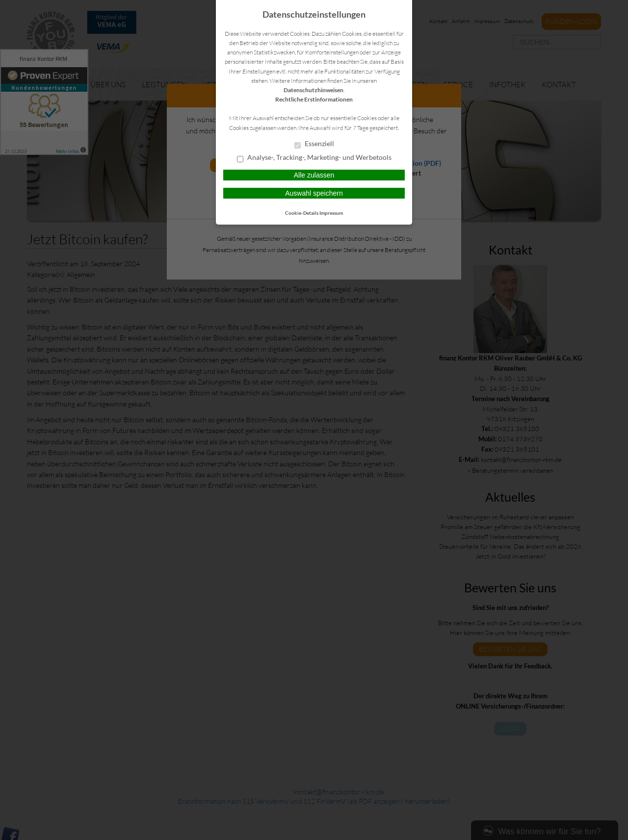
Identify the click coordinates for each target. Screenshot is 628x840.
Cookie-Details (302, 213)
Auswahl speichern (314, 193)
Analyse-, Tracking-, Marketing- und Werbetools (314, 158)
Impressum (331, 213)
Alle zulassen (314, 175)
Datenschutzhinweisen (314, 90)
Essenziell (314, 144)
